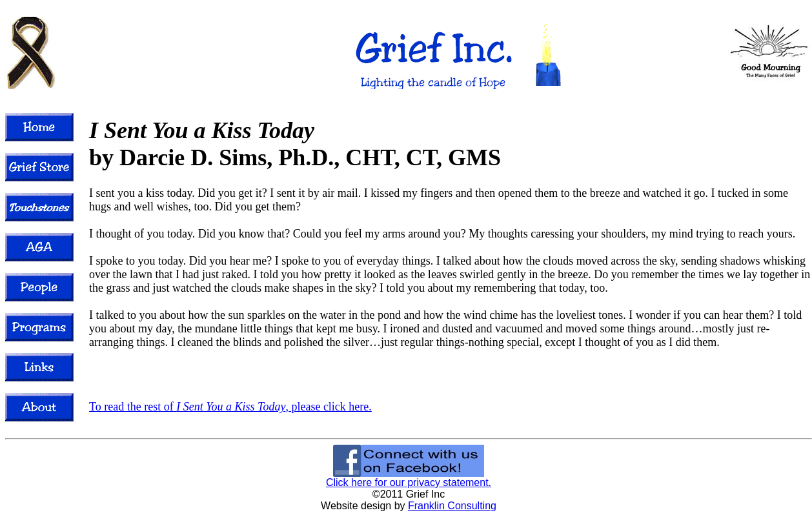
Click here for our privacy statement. (409, 482)
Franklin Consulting (452, 506)
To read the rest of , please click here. (230, 407)
